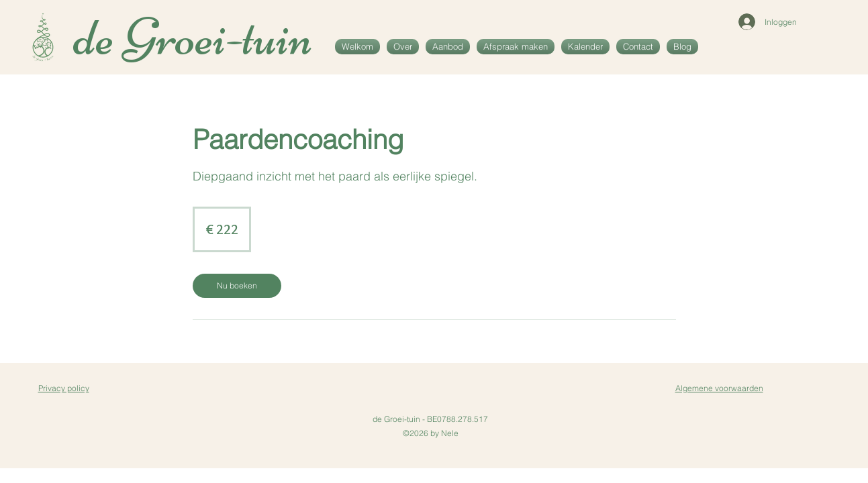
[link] (237, 286)
